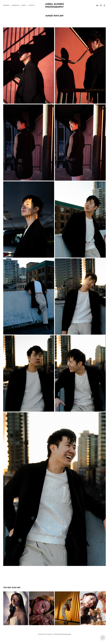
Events (24, 5)
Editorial (6, 5)
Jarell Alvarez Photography (55, 5)
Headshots (15, 5)
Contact (31, 5)
